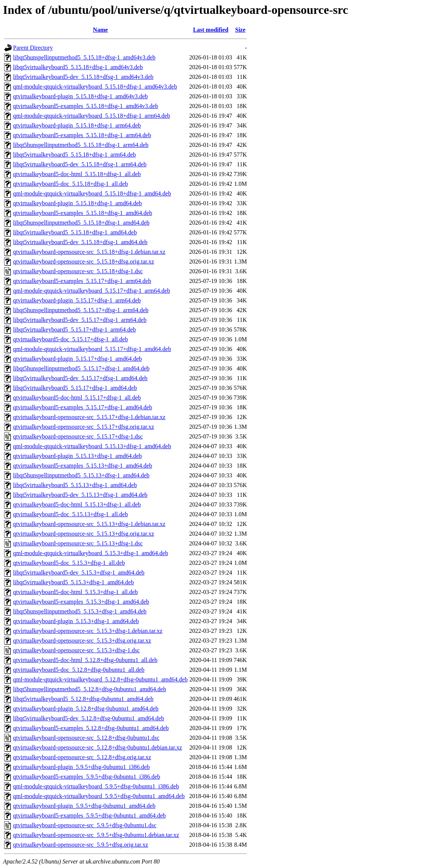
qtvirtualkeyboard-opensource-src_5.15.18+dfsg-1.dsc (78, 271)
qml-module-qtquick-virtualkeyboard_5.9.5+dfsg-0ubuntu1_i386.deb (96, 786)
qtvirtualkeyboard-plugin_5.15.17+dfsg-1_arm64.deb (77, 300)
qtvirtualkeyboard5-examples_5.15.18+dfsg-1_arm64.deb (82, 135)
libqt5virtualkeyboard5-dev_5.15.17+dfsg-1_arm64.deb (80, 320)
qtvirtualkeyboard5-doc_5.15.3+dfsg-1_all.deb (69, 563)
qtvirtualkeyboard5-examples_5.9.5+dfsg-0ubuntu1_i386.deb (87, 777)
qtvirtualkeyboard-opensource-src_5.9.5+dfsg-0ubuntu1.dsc (85, 825)
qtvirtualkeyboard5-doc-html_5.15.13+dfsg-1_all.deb (77, 504)
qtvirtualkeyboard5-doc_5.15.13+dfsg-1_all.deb (70, 514)
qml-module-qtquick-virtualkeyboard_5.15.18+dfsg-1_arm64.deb (92, 116)
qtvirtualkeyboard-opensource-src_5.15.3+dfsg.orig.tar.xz (82, 641)
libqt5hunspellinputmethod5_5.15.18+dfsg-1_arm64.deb (81, 145)
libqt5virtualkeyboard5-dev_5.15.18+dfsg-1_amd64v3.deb (83, 77)
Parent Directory (33, 48)
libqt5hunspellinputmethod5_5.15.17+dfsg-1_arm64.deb (81, 310)
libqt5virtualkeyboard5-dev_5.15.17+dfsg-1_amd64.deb (80, 378)
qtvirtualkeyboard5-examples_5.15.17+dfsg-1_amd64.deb (83, 407)
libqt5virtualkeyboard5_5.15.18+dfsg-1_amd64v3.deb (78, 67)
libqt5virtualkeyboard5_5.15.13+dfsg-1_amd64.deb (75, 485)
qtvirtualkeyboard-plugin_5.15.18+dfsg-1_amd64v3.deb (81, 96)
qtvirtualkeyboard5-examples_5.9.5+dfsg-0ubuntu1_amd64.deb (89, 815)
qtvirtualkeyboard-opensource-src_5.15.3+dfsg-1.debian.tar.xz (88, 631)
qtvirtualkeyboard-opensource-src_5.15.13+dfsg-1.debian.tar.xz (89, 524)
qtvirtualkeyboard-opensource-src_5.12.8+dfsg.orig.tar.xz (82, 757)
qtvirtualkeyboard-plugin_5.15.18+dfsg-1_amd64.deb (78, 203)
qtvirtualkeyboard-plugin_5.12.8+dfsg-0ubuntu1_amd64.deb (86, 709)
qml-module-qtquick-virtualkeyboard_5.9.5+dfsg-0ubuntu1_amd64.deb (99, 796)
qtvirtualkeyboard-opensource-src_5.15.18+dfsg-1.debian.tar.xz (89, 252)
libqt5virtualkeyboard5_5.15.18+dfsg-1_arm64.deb (75, 155)
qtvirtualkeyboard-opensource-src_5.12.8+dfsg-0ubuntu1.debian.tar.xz (98, 747)
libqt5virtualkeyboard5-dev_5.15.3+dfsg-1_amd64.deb (79, 572)
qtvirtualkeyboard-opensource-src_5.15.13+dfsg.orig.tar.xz (84, 534)
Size (240, 30)
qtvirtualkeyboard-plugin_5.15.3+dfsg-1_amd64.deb (76, 621)
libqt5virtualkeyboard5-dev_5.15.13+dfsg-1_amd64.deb (80, 495)
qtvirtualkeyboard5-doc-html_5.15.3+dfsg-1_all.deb (75, 592)
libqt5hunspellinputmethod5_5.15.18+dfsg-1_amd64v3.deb (84, 57)
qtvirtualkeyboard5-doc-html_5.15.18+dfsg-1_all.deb (77, 174)
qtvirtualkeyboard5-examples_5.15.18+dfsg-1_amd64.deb (83, 213)
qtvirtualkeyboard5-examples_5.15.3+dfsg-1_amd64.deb (81, 602)
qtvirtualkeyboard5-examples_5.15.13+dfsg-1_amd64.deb (83, 466)
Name (101, 30)
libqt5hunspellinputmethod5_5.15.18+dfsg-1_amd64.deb (81, 223)
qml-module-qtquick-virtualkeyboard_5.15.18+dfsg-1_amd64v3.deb (95, 87)
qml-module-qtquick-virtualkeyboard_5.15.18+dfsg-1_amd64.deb (92, 193)
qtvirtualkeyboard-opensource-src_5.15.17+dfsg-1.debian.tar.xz (89, 417)
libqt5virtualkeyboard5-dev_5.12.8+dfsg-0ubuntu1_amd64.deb (89, 718)
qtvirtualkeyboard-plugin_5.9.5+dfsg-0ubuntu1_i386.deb (81, 767)
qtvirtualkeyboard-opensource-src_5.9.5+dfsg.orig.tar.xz (81, 845)
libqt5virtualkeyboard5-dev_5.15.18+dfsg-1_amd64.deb (80, 242)
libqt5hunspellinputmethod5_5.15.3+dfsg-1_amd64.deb (80, 611)
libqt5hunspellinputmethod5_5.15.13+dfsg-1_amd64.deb (81, 475)
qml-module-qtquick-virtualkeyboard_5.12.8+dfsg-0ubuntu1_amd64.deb (100, 679)
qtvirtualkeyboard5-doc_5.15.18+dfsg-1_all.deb (70, 184)
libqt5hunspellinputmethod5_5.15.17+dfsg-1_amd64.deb (81, 368)
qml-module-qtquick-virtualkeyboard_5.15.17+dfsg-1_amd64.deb (92, 349)
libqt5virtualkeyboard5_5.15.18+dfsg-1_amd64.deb (75, 232)
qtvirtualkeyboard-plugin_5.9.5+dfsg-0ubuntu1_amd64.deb (84, 806)
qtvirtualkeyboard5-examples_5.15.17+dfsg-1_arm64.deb (82, 281)
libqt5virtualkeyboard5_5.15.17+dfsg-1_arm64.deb (75, 330)
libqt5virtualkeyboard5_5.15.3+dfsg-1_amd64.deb (73, 582)
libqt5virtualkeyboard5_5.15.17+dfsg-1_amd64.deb (75, 388)
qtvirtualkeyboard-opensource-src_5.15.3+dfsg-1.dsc (76, 650)
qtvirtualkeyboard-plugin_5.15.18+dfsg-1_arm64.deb (77, 125)
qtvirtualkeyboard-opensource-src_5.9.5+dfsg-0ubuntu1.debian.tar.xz (96, 835)
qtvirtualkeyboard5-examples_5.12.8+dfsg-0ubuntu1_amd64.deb (91, 728)
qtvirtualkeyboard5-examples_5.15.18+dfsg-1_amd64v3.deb (86, 106)
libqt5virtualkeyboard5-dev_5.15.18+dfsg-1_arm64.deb (80, 164)
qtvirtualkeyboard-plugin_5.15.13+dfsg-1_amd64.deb (78, 456)
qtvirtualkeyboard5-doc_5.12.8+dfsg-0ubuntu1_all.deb (79, 670)
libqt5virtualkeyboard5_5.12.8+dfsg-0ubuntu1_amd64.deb (83, 699)
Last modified (211, 30)
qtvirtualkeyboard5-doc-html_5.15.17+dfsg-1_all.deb (77, 398)
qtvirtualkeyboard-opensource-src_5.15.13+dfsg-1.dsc (78, 543)
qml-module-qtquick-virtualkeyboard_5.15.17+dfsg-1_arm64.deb (92, 291)
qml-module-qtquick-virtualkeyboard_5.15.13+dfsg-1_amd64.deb (92, 446)
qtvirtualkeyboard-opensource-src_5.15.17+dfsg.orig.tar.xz (84, 427)
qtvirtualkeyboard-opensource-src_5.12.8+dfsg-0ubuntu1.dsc (86, 738)
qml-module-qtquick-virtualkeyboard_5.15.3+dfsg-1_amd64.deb (91, 553)
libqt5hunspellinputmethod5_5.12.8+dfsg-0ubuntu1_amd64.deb (89, 689)
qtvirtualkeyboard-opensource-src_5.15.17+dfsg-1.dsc (78, 436)
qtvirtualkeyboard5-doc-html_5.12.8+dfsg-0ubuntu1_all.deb (85, 660)
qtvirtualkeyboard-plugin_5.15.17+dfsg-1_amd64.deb (78, 359)
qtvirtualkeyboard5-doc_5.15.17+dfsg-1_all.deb (70, 339)
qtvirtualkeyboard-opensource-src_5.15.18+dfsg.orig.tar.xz (84, 261)
